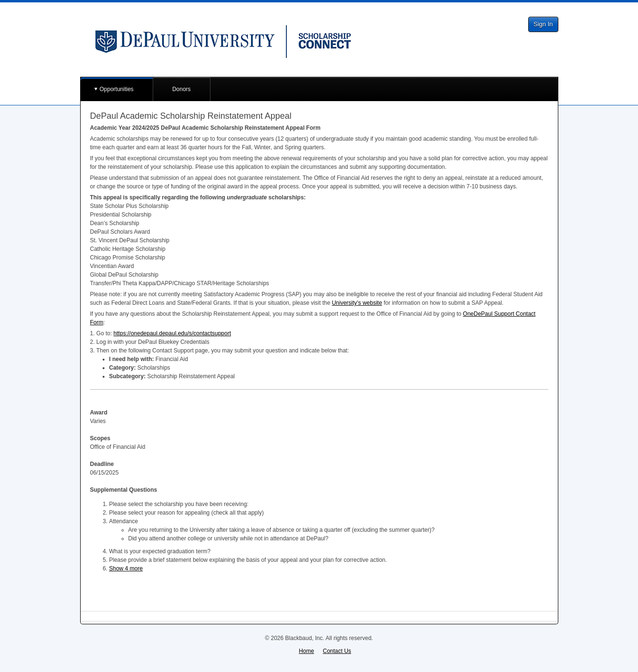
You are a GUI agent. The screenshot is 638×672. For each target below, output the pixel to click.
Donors (182, 89)
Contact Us (337, 651)
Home (306, 651)
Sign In (543, 24)
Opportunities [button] (117, 89)
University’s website (357, 303)
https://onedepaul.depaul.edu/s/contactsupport (172, 333)
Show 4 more (126, 569)
